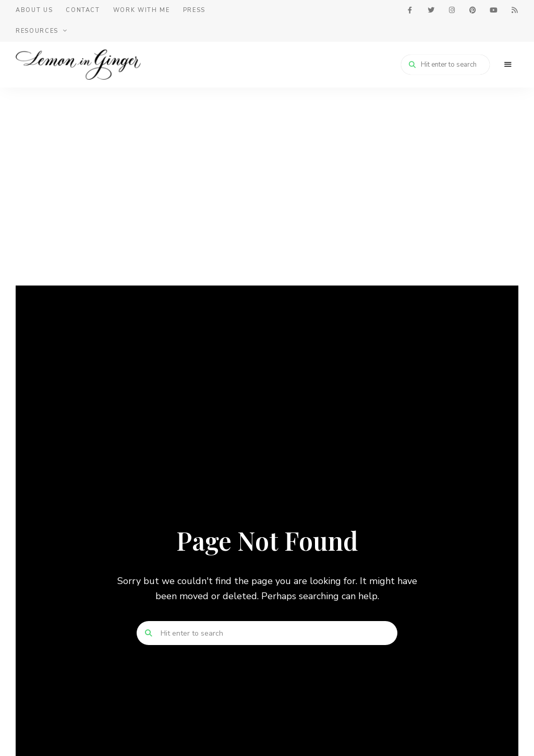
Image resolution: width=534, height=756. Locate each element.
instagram (452, 10)
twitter (431, 10)
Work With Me (142, 10)
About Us (34, 10)
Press (194, 10)
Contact (83, 10)
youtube (493, 10)
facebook (410, 10)
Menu (508, 65)
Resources (37, 31)
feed (514, 10)
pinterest (472, 10)
